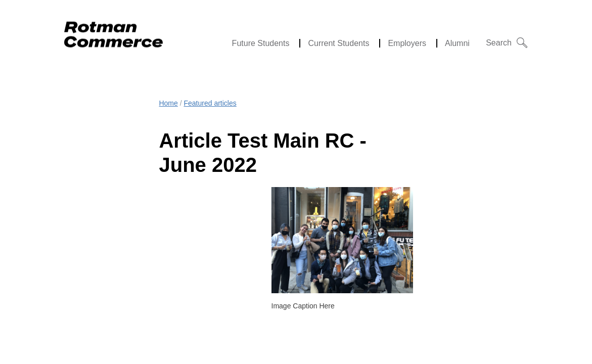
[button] (507, 43)
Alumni (457, 43)
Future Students (261, 43)
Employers (407, 43)
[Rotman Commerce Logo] (115, 32)
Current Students (338, 43)
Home (168, 103)
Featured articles (210, 103)
